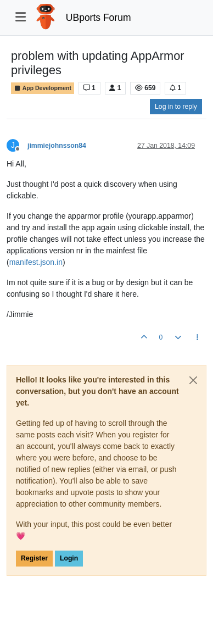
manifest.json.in (36, 262)
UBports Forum (99, 18)
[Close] (193, 380)
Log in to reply (176, 107)
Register (34, 558)
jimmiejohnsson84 (57, 146)
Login (69, 558)
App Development (43, 88)
